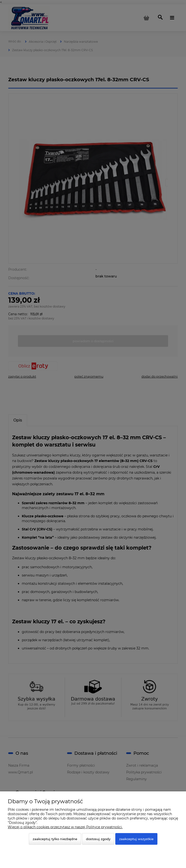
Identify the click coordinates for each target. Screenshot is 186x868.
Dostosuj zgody (98, 839)
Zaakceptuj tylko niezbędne (55, 839)
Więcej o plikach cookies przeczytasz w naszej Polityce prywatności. (65, 827)
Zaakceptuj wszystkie (136, 839)
